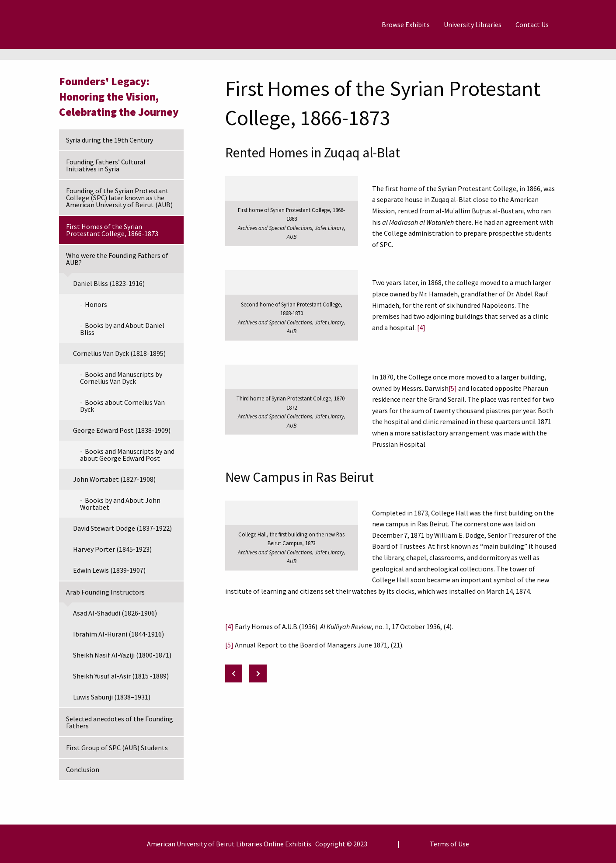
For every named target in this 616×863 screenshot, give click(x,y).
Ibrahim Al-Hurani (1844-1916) (118, 634)
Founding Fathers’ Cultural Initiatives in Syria (106, 165)
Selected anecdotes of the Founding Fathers (120, 722)
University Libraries (473, 24)
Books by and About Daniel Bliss (122, 329)
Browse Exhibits (406, 24)
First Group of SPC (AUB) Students (117, 748)
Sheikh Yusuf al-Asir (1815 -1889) (121, 676)
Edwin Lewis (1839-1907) (109, 570)
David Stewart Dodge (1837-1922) (122, 528)
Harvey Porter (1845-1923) (112, 549)
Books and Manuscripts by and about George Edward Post (127, 455)
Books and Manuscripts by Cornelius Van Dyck (121, 378)
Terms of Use (449, 844)
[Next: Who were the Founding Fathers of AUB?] (258, 673)
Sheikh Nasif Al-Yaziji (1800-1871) (122, 655)
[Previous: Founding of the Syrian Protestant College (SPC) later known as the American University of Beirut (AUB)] (234, 673)
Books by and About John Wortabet (120, 504)
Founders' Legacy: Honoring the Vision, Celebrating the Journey (119, 97)
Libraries (249, 844)
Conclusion (83, 769)
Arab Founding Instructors (105, 592)
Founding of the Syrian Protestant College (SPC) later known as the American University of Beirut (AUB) (119, 198)
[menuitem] (406, 24)
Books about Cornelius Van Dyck (122, 406)
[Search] (577, 24)
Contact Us (532, 24)
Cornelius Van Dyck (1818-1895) (119, 353)
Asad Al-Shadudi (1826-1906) (115, 613)
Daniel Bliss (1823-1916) (109, 283)
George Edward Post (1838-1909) (122, 430)
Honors (96, 304)
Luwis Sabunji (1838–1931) (112, 697)
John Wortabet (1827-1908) (114, 479)
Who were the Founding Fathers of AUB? (117, 259)
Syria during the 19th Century (110, 140)
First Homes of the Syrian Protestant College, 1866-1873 (112, 230)
